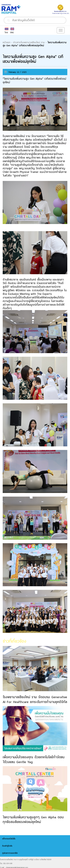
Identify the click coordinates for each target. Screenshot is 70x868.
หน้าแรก (7, 43)
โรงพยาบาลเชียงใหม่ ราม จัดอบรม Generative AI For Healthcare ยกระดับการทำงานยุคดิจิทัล (35, 699)
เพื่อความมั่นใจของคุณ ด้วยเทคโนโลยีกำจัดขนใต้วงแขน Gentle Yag (34, 759)
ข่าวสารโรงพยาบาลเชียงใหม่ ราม (29, 43)
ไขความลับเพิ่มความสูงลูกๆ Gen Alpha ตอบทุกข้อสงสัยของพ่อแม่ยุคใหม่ (33, 819)
